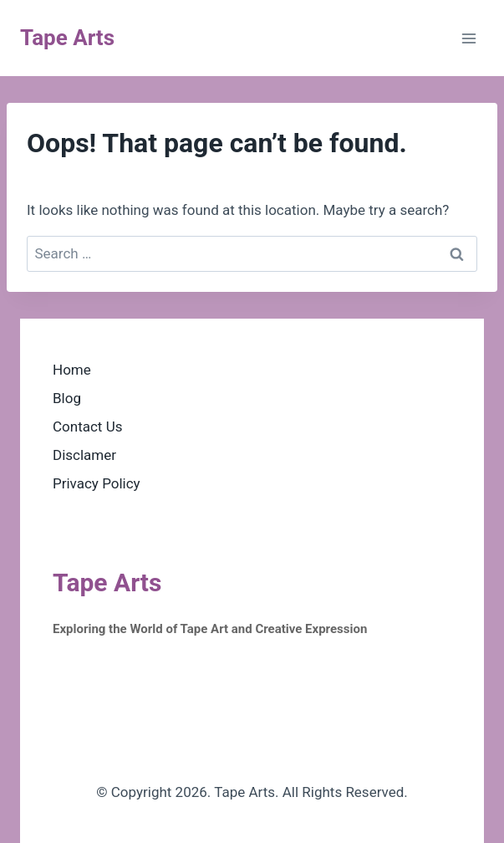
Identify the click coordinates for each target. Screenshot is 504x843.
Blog (67, 398)
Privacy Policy (97, 483)
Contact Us (87, 427)
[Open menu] (468, 38)
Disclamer (84, 455)
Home (72, 370)
